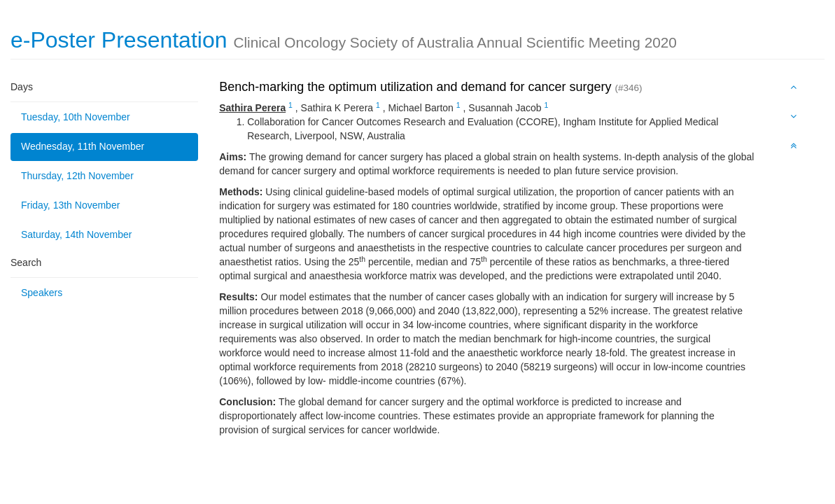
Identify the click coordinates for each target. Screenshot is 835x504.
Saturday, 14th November (77, 234)
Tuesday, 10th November (76, 117)
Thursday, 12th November (77, 176)
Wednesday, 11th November (83, 146)
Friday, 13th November (70, 205)
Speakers (42, 293)
